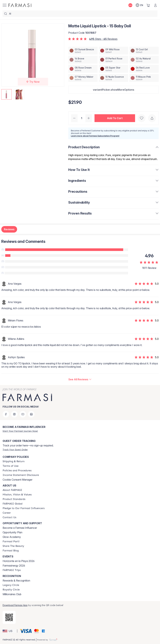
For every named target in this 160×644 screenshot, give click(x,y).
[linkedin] (31, 414)
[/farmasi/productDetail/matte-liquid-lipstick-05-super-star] (114, 69)
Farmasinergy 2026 (14, 566)
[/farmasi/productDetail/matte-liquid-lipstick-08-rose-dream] (83, 69)
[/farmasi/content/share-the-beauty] (13, 546)
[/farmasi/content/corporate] (13, 504)
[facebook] (6, 414)
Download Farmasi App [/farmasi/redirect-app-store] (15, 605)
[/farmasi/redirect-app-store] (9, 617)
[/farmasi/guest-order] (15, 450)
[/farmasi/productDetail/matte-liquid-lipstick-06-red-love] (144, 69)
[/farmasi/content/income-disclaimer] (21, 475)
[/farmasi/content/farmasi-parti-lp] (11, 541)
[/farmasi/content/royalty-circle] (11, 590)
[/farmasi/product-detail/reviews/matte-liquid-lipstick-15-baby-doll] (80, 379)
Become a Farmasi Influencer (20, 528)
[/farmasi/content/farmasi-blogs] (11, 551)
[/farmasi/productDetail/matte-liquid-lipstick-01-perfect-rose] (114, 60)
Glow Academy (12, 537)
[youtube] (23, 414)
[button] (113, 90)
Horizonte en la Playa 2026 (19, 561)
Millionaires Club (12, 594)
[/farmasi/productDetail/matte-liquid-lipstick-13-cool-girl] (144, 51)
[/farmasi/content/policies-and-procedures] (17, 471)
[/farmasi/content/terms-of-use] (11, 466)
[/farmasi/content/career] (7, 513)
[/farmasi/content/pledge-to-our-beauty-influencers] (24, 508)
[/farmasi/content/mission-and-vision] (17, 495)
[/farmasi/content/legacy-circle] (11, 585)
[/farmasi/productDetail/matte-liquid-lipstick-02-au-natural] (144, 60)
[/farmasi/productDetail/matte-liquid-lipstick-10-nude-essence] (114, 78)
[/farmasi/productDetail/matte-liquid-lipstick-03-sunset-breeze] (83, 51)
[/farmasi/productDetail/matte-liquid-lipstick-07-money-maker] (83, 78)
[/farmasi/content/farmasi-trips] (12, 570)
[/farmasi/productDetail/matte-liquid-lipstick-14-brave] (83, 60)
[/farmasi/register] (20, 431)
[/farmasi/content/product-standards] (14, 499)
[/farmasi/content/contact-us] (9, 517)
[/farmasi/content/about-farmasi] (12, 490)
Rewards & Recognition (16, 581)
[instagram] (14, 414)
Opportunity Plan (12, 532)
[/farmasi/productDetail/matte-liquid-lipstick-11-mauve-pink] (144, 78)
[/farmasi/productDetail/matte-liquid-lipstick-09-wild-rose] (114, 51)
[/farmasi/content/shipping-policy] (14, 461)
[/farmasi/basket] (148, 5)
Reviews (9, 229)
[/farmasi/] (20, 5)
